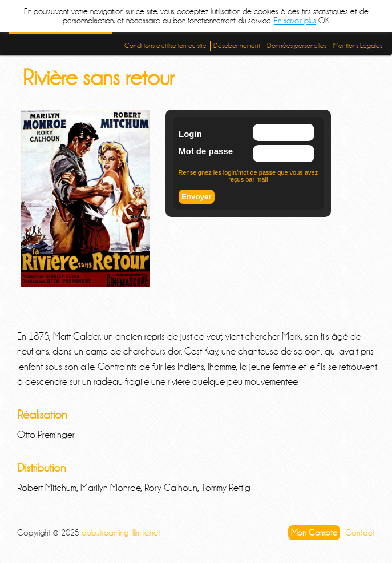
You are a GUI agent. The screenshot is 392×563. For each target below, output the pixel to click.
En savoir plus (295, 21)
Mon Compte (314, 533)
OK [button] (324, 21)
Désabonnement (237, 46)
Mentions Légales (358, 46)
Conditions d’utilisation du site (165, 46)
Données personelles (297, 46)
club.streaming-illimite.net (121, 533)
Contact (360, 533)
